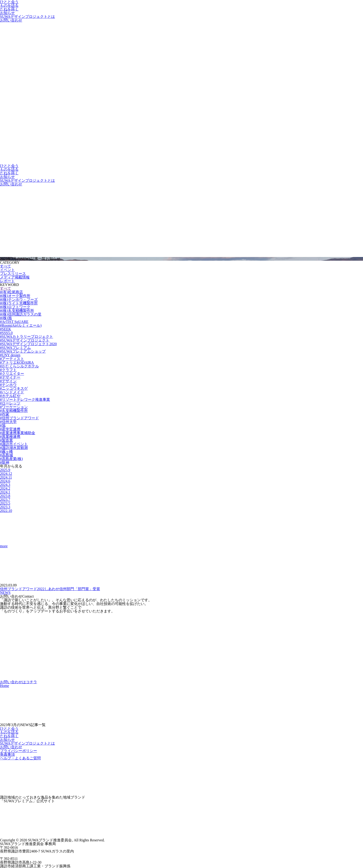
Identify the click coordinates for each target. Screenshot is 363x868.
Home (5, 686)
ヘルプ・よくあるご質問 (20, 758)
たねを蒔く (9, 9)
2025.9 (5, 470)
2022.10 (6, 511)
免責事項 (7, 754)
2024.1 (5, 492)
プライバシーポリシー (19, 751)
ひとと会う (9, 166)
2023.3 (5, 507)
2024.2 (5, 488)
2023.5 (5, 503)
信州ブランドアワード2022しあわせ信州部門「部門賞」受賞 (50, 589)
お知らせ (7, 13)
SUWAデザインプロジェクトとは (27, 17)
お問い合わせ (11, 20)
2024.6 (5, 481)
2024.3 (5, 485)
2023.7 (5, 500)
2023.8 (5, 496)
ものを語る (9, 5)
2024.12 (6, 474)
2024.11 (6, 477)
